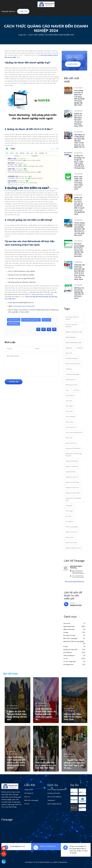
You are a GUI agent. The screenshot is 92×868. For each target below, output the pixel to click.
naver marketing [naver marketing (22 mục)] (70, 417)
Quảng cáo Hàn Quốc (74, 650)
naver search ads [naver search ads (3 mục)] (71, 427)
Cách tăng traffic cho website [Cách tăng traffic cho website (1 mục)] (72, 318)
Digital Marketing (14, 320)
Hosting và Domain (54, 793)
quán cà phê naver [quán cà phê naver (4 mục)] (71, 443)
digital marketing (74, 629)
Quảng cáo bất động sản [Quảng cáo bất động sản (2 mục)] (73, 448)
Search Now (73, 64)
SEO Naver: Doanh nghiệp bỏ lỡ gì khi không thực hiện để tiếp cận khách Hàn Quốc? (79, 250)
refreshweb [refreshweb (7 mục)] (69, 506)
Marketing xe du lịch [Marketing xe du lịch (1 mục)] (72, 385)
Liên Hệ (27, 804)
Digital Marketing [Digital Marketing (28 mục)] (71, 337)
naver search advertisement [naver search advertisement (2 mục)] (74, 432)
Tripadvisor (51, 800)
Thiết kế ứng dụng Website (57, 790)
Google (74, 632)
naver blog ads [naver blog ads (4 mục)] (70, 395)
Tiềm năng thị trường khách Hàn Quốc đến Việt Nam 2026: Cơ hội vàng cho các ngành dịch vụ (79, 141)
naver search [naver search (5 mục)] (69, 422)
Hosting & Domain (74, 635)
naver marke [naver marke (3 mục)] (69, 411)
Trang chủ (22, 35)
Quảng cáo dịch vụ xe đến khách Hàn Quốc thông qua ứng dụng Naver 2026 (78, 120)
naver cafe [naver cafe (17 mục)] (69, 401)
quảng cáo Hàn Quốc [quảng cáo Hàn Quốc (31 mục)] (72, 461)
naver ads (46, 320)
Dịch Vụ (12, 11)
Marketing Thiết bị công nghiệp (74, 643)
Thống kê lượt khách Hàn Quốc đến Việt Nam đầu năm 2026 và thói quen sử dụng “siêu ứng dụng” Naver (80, 272)
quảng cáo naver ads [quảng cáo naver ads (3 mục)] (72, 477)
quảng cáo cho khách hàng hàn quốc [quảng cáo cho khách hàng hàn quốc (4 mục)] (74, 455)
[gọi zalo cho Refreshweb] (4, 862)
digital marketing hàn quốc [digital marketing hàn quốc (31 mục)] (74, 343)
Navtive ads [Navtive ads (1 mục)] (69, 438)
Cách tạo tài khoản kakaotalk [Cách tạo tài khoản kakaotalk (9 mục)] (71, 326)
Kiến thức (24, 11)
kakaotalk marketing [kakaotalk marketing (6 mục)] (72, 358)
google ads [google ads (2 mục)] (69, 348)
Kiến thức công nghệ (74, 638)
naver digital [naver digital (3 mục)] (69, 406)
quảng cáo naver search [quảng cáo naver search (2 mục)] (73, 493)
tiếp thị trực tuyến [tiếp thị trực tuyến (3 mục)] (71, 543)
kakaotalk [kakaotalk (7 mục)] (80, 348)
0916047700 (76, 605)
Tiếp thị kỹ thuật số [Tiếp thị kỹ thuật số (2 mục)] (71, 532)
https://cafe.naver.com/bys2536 (24, 306)
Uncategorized (74, 665)
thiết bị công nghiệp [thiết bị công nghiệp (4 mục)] (72, 527)
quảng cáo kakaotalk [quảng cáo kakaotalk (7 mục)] (72, 466)
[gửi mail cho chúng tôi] (4, 848)
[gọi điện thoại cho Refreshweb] (4, 854)
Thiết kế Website (74, 656)
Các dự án (74, 623)
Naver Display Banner (55, 804)
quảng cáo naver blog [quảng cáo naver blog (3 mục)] (72, 482)
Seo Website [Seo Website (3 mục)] (69, 521)
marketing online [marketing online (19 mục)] (70, 379)
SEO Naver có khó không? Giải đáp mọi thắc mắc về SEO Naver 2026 (79, 293)
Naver (20, 208)
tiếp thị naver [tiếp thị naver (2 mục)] (70, 537)
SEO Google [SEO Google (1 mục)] (69, 511)
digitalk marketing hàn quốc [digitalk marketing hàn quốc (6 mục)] (74, 332)
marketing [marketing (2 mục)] (69, 369)
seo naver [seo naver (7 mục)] (68, 516)
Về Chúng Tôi (29, 793)
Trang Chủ (5, 11)
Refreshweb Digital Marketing (74, 582)
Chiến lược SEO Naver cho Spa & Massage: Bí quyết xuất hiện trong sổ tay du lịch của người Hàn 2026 (79, 206)
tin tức (74, 658)
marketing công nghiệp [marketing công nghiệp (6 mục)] (72, 374)
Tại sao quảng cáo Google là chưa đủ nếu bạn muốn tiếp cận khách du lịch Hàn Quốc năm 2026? (80, 229)
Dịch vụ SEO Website (54, 797)
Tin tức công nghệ (74, 662)
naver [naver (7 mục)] (67, 390)
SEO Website (74, 653)
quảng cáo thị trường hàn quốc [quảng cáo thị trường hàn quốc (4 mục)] (73, 499)
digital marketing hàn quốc (31, 320)
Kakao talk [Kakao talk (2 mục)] (69, 353)
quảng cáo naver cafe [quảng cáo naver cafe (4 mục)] (72, 488)
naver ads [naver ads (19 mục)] (76, 390)
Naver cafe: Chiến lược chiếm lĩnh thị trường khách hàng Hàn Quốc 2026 (78, 183)
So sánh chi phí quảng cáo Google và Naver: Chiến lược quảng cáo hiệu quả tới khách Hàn (79, 162)
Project (74, 646)
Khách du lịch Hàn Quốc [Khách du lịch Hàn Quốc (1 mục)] (73, 364)
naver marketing (13, 324)
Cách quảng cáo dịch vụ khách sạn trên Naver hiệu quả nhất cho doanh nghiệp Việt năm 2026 (79, 98)
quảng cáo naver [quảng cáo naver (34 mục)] (71, 472)
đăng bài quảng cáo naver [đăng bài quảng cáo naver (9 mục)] (73, 548)
